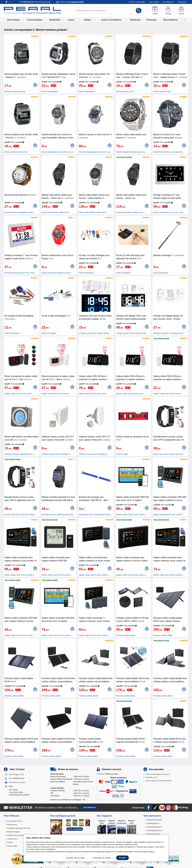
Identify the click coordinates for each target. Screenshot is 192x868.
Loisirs (71, 20)
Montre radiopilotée (50, 92)
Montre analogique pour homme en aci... (58, 152)
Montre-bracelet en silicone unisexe (56, 273)
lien (136, 845)
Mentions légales (14, 832)
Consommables (35, 20)
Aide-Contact (154, 2)
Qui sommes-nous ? (15, 821)
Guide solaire (12, 846)
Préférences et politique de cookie (20, 835)
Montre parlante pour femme (16, 152)
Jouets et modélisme (111, 20)
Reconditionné (171, 20)
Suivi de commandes (137, 2)
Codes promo (12, 839)
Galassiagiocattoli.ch (155, 830)
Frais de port (72, 2)
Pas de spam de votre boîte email (159, 781)
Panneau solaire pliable (126, 635)
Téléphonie (135, 20)
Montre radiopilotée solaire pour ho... (131, 152)
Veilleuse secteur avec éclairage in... (57, 454)
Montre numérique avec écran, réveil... (169, 212)
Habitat (87, 20)
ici (154, 852)
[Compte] (168, 11)
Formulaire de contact (17, 782)
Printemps (151, 20)
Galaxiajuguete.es (154, 834)
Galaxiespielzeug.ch (154, 827)
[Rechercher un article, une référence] (108, 11)
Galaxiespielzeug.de (154, 820)
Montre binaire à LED (125, 92)
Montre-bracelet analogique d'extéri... (20, 212)
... (185, 20)
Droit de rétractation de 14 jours (158, 774)
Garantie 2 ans (151, 777)
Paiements (107, 774)
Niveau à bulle (122, 454)
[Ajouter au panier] (35, 85)
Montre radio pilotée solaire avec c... (57, 212)
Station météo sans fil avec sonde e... (131, 515)
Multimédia (55, 20)
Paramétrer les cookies (102, 858)
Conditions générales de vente (19, 828)
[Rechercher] (139, 11)
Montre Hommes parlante (15, 92)
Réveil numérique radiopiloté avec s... (20, 454)
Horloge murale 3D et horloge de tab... (95, 333)
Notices (10, 842)
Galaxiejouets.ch (153, 823)
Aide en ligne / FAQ (16, 774)
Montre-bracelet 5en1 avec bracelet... (169, 152)
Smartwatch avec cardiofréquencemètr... (58, 515)
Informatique (13, 20)
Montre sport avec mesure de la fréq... (169, 454)
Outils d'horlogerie (86, 273)
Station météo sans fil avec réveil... (19, 394)
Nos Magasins (168, 2)
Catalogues (182, 2)
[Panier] (182, 11)
